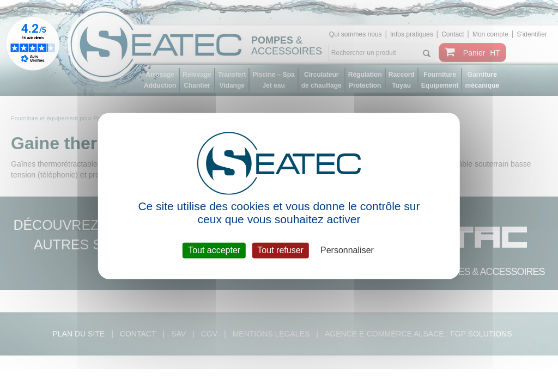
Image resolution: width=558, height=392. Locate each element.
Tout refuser (280, 250)
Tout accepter (214, 250)
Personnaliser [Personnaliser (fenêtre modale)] (347, 250)
